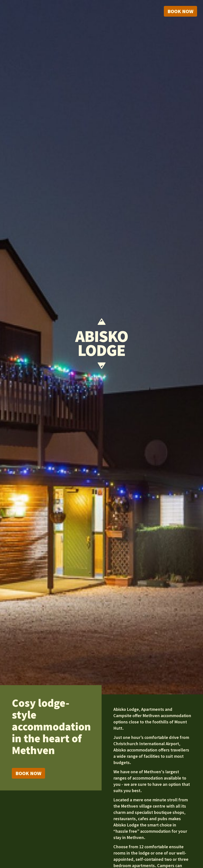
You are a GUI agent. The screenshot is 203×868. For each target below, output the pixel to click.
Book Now (28, 773)
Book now (180, 11)
